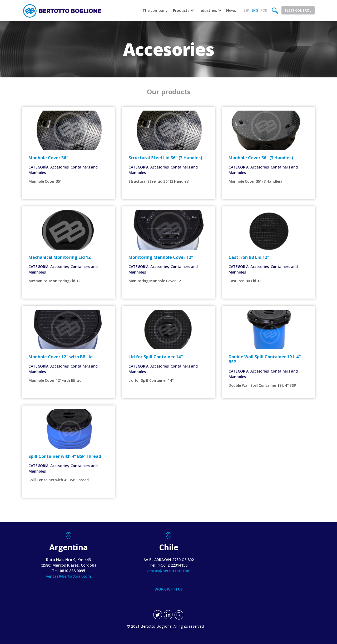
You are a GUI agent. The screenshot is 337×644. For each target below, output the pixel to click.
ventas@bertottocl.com (169, 571)
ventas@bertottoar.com (69, 576)
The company (155, 10)
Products (181, 10)
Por (264, 10)
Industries (208, 10)
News (231, 10)
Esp (246, 10)
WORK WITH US (169, 589)
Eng (255, 10)
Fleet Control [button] (298, 10)
